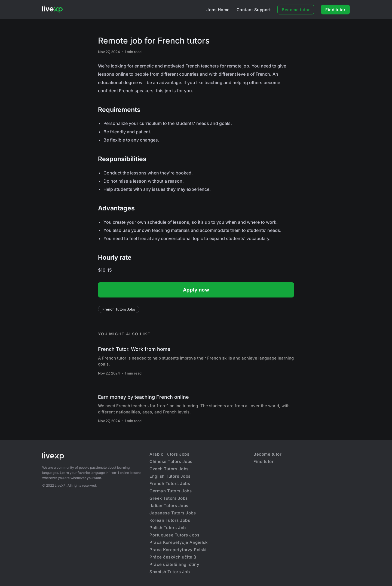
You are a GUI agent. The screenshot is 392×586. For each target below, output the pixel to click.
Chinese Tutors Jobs (171, 461)
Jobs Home (218, 10)
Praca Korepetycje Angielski (179, 542)
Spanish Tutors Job (170, 572)
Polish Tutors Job (168, 528)
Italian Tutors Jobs (169, 506)
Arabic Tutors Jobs (169, 454)
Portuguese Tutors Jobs (174, 535)
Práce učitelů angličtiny (174, 564)
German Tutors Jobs (171, 491)
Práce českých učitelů (173, 557)
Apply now (196, 290)
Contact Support (254, 10)
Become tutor (296, 10)
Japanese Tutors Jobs (173, 513)
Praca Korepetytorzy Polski (178, 550)
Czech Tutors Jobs (169, 469)
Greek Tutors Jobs (169, 498)
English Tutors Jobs (170, 476)
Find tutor (335, 10)
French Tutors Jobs (119, 309)
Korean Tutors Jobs (170, 520)
